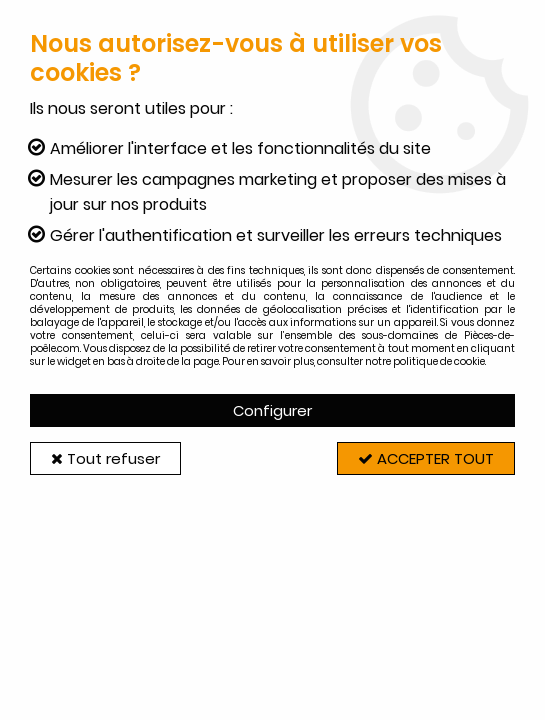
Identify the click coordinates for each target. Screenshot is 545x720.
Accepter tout (426, 458)
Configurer (272, 410)
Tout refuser (105, 458)
